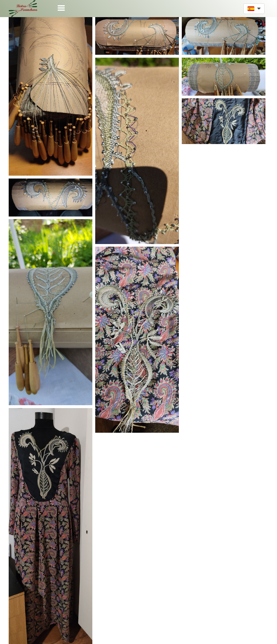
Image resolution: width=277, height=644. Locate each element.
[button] (61, 8)
